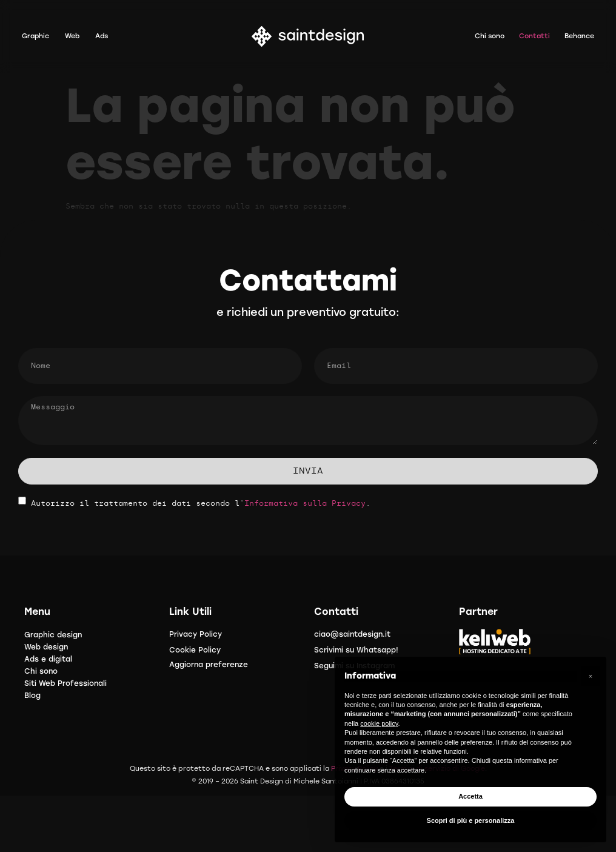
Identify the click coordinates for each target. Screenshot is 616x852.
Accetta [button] (470, 796)
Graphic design (53, 635)
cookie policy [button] (379, 723)
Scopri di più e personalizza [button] (471, 820)
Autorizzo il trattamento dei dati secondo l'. (201, 503)
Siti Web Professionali (65, 683)
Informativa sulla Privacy (305, 503)
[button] (591, 676)
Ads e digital (48, 659)
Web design (46, 647)
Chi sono (41, 671)
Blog (32, 696)
